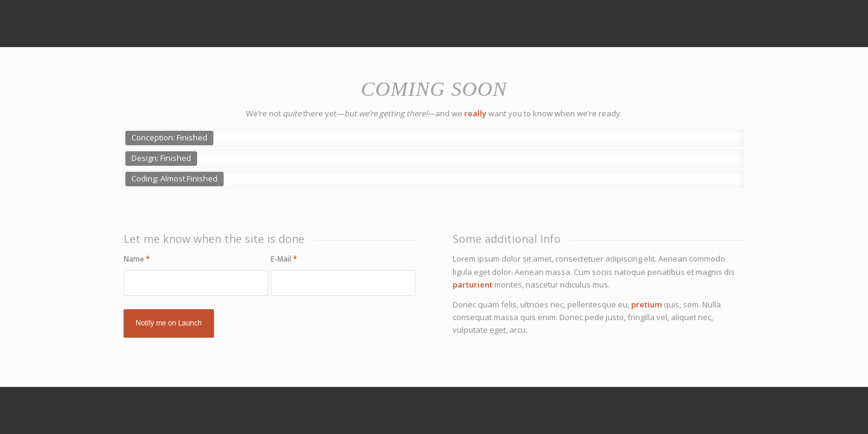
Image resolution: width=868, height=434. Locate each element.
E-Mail (284, 259)
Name (137, 259)
